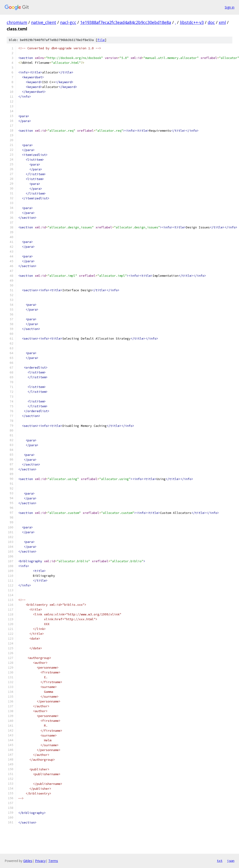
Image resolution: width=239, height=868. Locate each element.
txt (220, 861)
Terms (53, 861)
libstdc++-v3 (192, 22)
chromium (17, 22)
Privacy (40, 861)
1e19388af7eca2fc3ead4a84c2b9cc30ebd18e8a (126, 22)
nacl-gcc (68, 22)
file (101, 40)
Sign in (230, 7)
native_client (44, 22)
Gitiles (28, 861)
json (231, 861)
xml (222, 22)
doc (211, 22)
